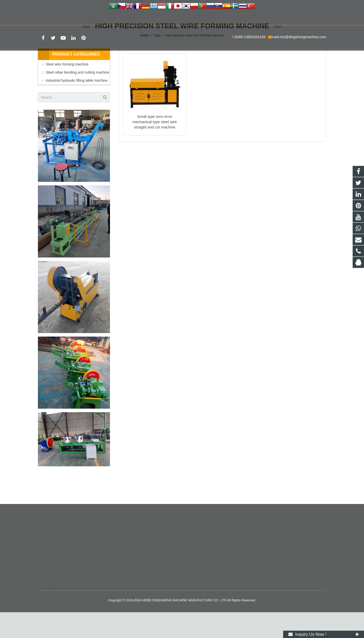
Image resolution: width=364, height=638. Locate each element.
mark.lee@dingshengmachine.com (105, 18)
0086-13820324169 (56, 18)
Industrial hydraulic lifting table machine (77, 106)
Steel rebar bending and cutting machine (77, 98)
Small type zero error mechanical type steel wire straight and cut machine (155, 147)
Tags (157, 61)
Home (145, 61)
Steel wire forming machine (67, 90)
